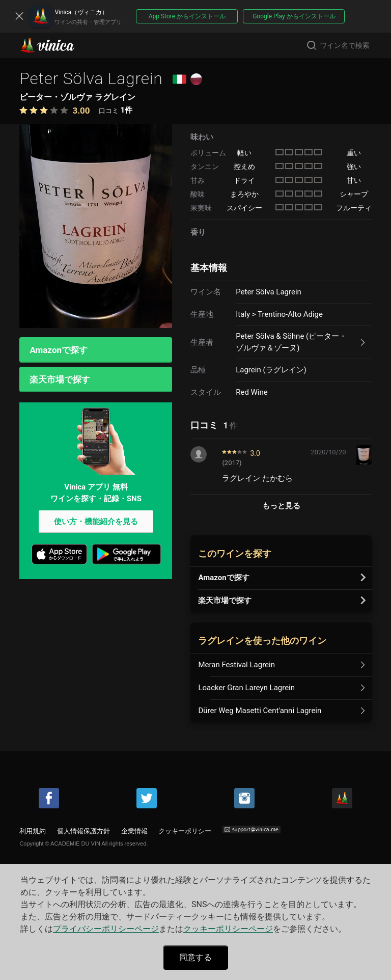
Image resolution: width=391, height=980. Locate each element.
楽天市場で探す (60, 380)
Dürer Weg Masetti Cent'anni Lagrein (260, 711)
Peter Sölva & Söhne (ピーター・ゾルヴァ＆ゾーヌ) (291, 342)
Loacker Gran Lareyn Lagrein (246, 688)
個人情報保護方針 (83, 831)
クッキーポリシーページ (228, 929)
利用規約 (33, 831)
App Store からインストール (187, 16)
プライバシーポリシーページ (106, 929)
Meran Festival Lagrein (236, 665)
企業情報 (134, 831)
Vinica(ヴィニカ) (55, 45)
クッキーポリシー (185, 831)
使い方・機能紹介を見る (96, 523)
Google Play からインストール (294, 16)
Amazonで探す (59, 350)
